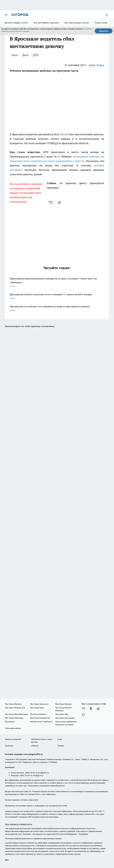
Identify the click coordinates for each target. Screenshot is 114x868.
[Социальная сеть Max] (83, 715)
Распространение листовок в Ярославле (22, 800)
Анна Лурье (96, 65)
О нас (60, 739)
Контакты (9, 746)
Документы (10, 722)
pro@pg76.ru (43, 773)
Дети (25, 55)
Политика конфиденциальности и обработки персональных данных (33, 838)
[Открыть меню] (6, 15)
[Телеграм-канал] (98, 709)
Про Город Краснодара (65, 718)
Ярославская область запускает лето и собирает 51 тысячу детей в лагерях (57, 297)
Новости (35, 746)
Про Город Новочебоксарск (16, 714)
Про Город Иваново (64, 704)
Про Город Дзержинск (39, 704)
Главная (61, 746)
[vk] (51, 202)
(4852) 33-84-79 (26, 775)
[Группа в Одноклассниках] (91, 709)
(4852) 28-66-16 (31, 773)
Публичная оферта (13, 728)
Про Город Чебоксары (14, 718)
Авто (15, 55)
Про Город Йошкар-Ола (15, 708)
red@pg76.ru (38, 775)
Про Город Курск (37, 708)
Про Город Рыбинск (38, 714)
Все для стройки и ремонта (46, 23)
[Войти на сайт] (107, 15)
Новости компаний (13, 739)
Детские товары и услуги (16, 23)
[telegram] (60, 202)
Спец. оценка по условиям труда (19, 824)
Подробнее (83, 834)
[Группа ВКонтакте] (83, 709)
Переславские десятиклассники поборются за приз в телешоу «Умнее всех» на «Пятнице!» (57, 283)
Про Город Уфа (62, 714)
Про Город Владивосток (40, 718)
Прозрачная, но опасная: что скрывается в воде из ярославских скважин (57, 308)
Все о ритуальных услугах (77, 23)
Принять (104, 31)
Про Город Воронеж (13, 704)
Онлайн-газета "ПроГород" (41, 722)
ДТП (36, 55)
